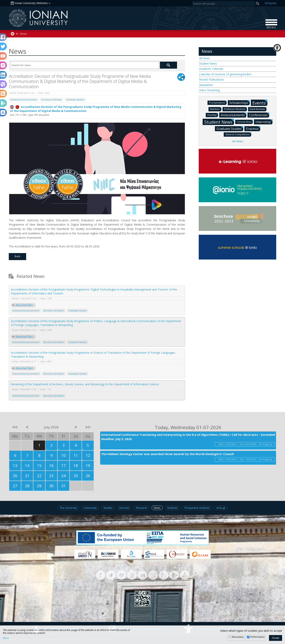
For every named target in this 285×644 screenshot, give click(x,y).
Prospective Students (197, 508)
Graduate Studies (75, 100)
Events (260, 103)
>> (88, 427)
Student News (208, 63)
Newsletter (206, 85)
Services (124, 508)
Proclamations (218, 102)
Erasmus (253, 128)
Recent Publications (212, 79)
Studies (108, 508)
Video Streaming (209, 90)
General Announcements (24, 100)
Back (17, 256)
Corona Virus (245, 122)
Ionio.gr (221, 508)
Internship (264, 122)
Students (172, 508)
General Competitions (238, 134)
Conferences (259, 115)
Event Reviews (258, 109)
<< (15, 427)
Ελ (270, 3)
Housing (213, 115)
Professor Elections (236, 109)
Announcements (234, 115)
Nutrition (216, 109)
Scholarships (240, 103)
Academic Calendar (211, 69)
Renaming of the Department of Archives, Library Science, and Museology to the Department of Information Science (85, 384)
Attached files (24, 305)
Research (142, 508)
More (6, 638)
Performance (257, 637)
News (23, 34)
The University (68, 508)
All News (205, 58)
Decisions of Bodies (52, 100)
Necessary (238, 637)
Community (90, 508)
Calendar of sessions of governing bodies (225, 74)
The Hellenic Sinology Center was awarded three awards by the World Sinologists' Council (167, 454)
